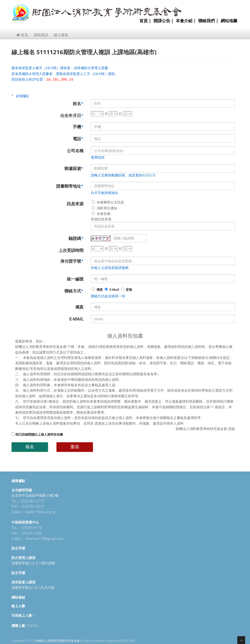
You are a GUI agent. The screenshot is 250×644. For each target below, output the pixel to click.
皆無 (126, 290)
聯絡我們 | (208, 21)
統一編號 (75, 279)
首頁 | (145, 21)
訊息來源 (75, 204)
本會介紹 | (186, 21)
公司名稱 (75, 151)
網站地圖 (229, 21)
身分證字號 (72, 261)
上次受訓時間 (71, 250)
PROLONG (128, 641)
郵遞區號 (74, 168)
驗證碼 (76, 238)
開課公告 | (164, 21)
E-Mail (111, 290)
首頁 (22, 35)
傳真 (97, 290)
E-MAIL (76, 319)
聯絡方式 (74, 291)
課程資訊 (41, 35)
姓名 (78, 103)
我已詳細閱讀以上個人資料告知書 (37, 434)
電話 (78, 139)
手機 (78, 127)
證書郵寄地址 (70, 186)
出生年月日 (72, 115)
